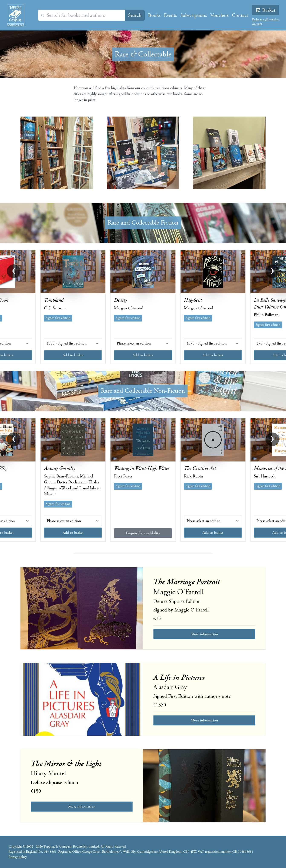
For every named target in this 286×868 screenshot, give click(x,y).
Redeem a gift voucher (265, 20)
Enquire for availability (143, 533)
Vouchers (220, 15)
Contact (240, 15)
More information (204, 634)
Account (257, 24)
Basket (265, 10)
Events (170, 15)
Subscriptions (194, 15)
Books (154, 15)
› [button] (272, 271)
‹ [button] (14, 271)
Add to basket (73, 355)
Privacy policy (18, 857)
